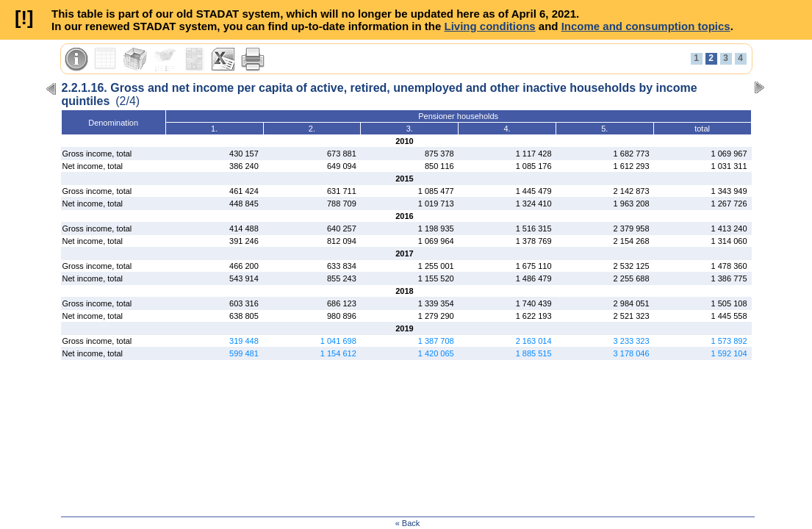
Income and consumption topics (646, 26)
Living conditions (489, 26)
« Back (408, 523)
